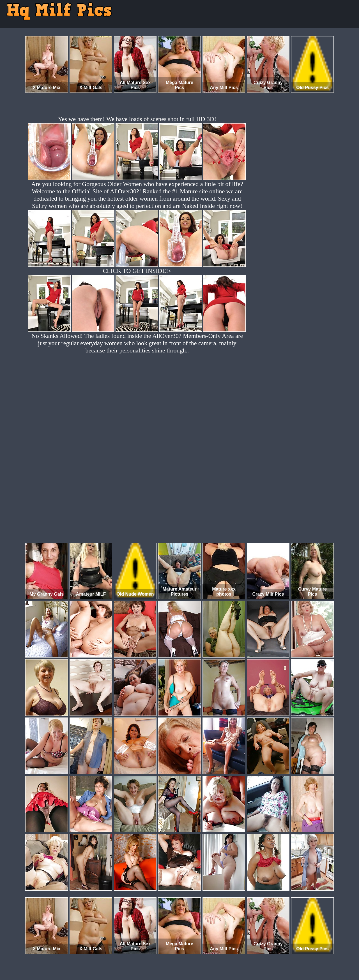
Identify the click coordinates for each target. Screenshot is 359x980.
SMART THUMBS (189, 957)
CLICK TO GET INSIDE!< (137, 271)
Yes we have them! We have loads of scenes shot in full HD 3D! (137, 119)
